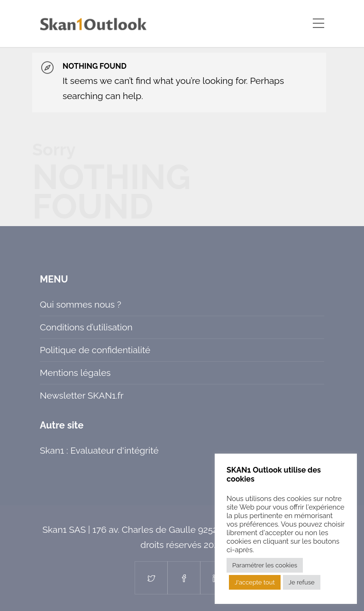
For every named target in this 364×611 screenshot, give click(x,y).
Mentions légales (75, 373)
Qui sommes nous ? (81, 304)
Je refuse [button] (302, 582)
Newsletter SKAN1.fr (82, 395)
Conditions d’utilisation (86, 327)
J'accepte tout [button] (255, 582)
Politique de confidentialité (95, 350)
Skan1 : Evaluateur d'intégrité (99, 450)
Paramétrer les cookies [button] (265, 565)
